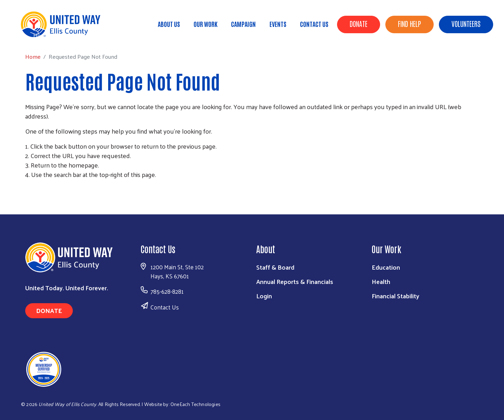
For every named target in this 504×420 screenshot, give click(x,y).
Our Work (205, 24)
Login (264, 296)
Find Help (409, 23)
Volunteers (466, 23)
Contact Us (314, 24)
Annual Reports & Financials (295, 281)
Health (381, 281)
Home (41, 35)
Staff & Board (275, 267)
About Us (169, 24)
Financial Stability (395, 296)
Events (278, 24)
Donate (359, 23)
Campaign (243, 24)
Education (386, 267)
